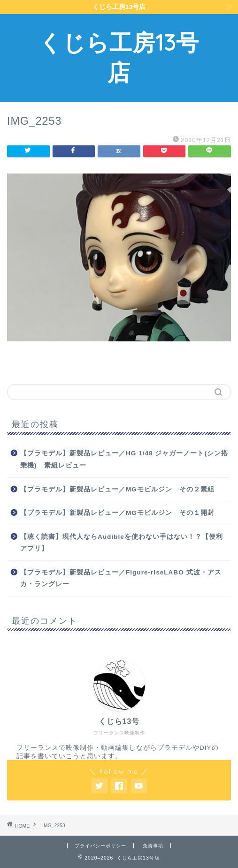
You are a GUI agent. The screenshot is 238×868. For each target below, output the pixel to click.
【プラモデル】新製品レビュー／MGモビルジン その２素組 (117, 489)
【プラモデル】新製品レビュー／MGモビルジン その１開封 (117, 513)
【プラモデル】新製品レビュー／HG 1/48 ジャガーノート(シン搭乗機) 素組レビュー (124, 459)
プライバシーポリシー (100, 846)
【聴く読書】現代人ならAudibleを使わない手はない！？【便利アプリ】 (122, 543)
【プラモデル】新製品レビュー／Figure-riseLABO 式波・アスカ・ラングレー (121, 578)
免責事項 (153, 846)
